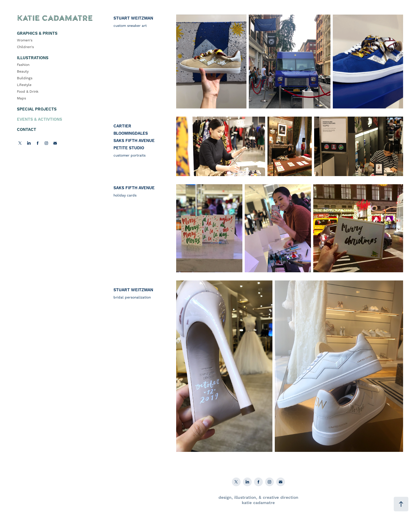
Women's (25, 40)
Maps (21, 98)
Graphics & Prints (37, 34)
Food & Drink (28, 92)
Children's (25, 47)
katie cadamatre (258, 503)
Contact (27, 130)
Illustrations (33, 58)
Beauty (23, 72)
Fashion (23, 65)
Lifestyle (24, 85)
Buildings (25, 78)
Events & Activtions (40, 120)
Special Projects (37, 109)
